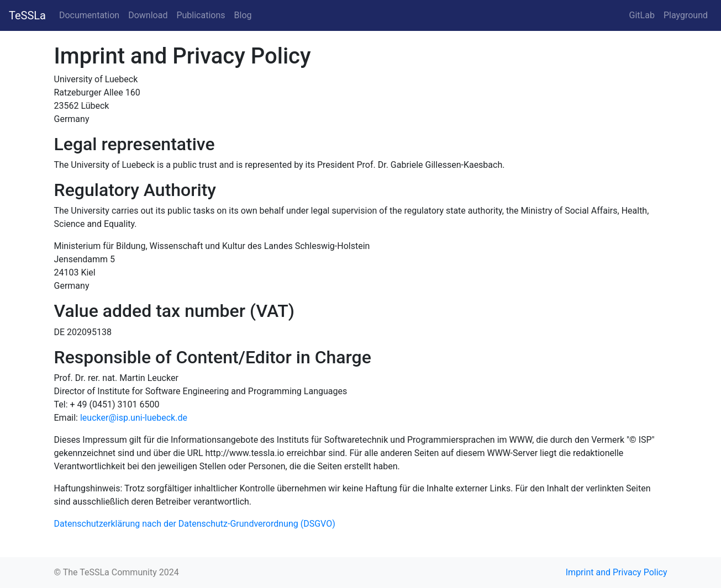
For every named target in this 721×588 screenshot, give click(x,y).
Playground (686, 15)
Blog (243, 15)
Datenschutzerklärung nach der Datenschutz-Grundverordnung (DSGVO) (195, 524)
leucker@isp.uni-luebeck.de (134, 418)
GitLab (642, 15)
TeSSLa (27, 15)
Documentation (89, 15)
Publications (201, 15)
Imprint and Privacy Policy (617, 572)
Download (148, 15)
